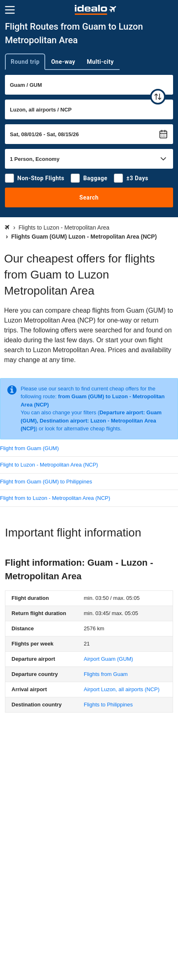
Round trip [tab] (25, 62)
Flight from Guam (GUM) (29, 448)
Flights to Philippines (108, 705)
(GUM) (109, 659)
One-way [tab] (63, 62)
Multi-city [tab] (100, 62)
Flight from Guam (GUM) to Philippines (46, 482)
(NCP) (122, 689)
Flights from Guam (106, 674)
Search (89, 197)
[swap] (158, 97)
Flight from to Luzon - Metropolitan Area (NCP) (55, 498)
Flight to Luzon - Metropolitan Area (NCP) (49, 465)
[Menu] (10, 10)
